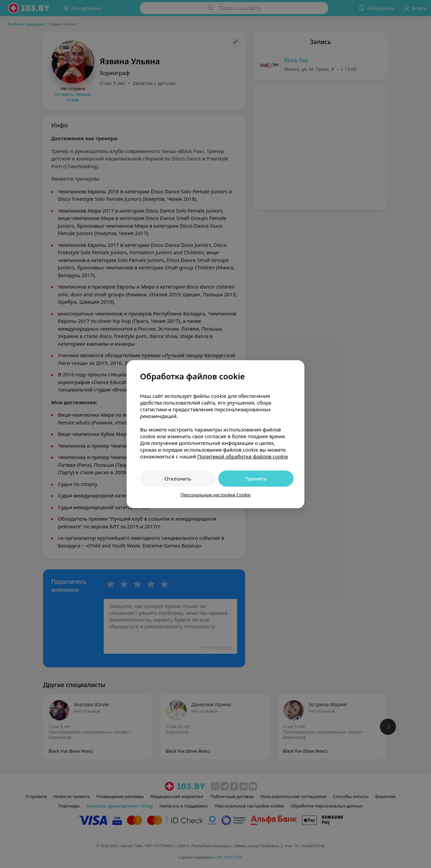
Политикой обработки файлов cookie (243, 456)
